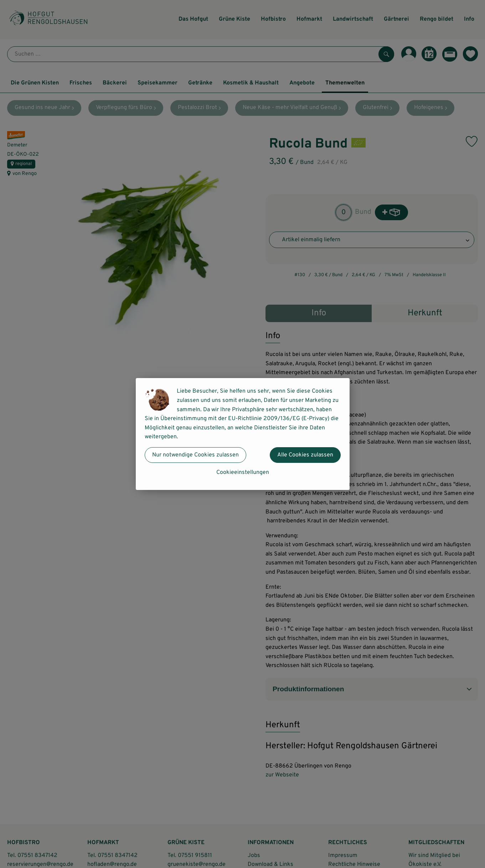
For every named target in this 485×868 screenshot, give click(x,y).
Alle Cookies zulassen (305, 455)
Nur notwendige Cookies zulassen (195, 455)
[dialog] (242, 434)
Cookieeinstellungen (243, 472)
